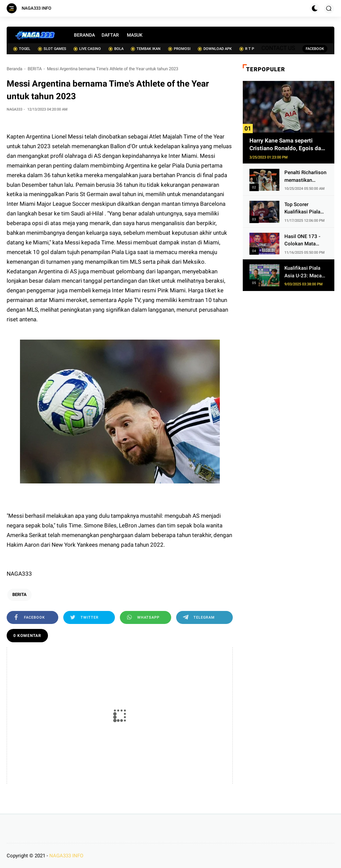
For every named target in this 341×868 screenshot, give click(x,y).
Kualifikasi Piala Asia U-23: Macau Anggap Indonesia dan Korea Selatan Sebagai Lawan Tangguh (305, 272)
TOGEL (22, 49)
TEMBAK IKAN (146, 49)
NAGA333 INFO (36, 8)
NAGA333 (19, 574)
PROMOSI (179, 49)
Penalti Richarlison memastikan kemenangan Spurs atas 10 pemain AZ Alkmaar (306, 177)
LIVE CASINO (87, 49)
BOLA (116, 49)
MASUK (135, 35)
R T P (247, 49)
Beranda (14, 69)
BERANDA (84, 35)
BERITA (35, 69)
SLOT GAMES (52, 49)
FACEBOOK (315, 49)
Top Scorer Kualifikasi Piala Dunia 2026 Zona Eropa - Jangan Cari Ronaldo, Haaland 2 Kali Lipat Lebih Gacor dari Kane (304, 209)
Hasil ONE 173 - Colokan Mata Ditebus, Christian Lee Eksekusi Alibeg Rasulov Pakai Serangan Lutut (304, 241)
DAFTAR (110, 35)
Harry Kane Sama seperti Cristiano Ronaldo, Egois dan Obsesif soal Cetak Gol (287, 145)
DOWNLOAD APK (215, 49)
